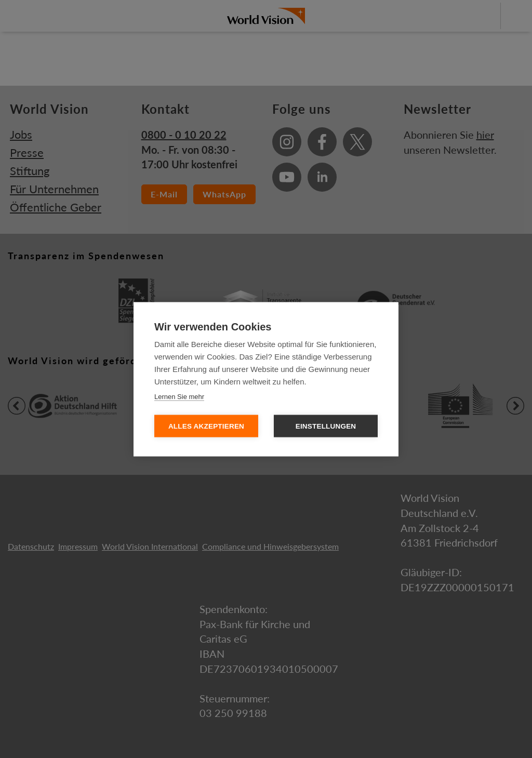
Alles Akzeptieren (206, 426)
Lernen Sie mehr (179, 396)
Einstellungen (326, 426)
